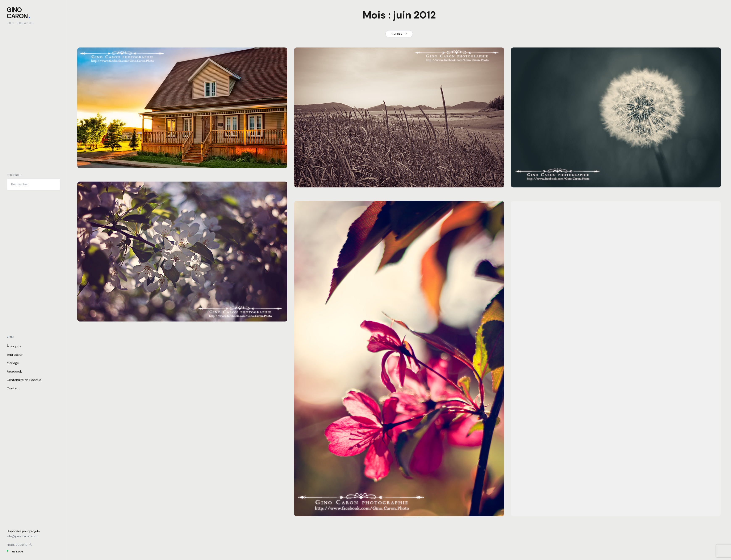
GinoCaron (18, 13)
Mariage (13, 363)
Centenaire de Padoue (24, 380)
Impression (15, 355)
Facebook (14, 371)
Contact (13, 388)
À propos (14, 346)
